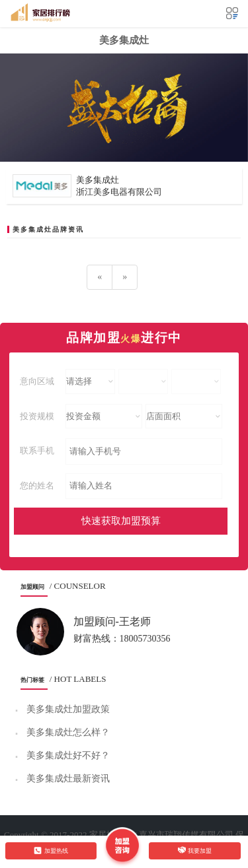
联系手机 (37, 451)
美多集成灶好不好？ (68, 755)
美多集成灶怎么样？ (68, 732)
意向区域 (37, 381)
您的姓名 (37, 485)
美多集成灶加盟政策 (68, 709)
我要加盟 (195, 850)
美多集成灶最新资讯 (68, 779)
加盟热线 (51, 851)
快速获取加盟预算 (121, 521)
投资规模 (37, 416)
